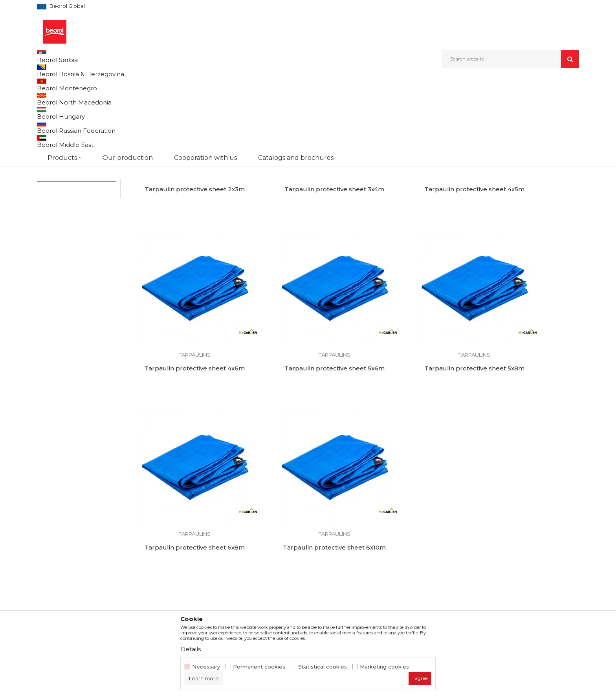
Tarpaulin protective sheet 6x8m (411, 398)
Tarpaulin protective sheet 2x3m (182, 244)
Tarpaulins (53, 154)
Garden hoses (58, 126)
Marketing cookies (384, 667)
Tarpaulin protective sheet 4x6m (526, 244)
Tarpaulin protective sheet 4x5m (411, 244)
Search (77, 253)
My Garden (58, 203)
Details (191, 649)
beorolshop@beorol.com (99, 556)
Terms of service (334, 521)
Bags (46, 173)
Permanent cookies (259, 667)
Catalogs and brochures (207, 565)
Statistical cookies (323, 667)
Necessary (206, 667)
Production (190, 543)
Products (79, 85)
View (497, 98)
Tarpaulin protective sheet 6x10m (526, 398)
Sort (388, 98)
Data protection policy (342, 543)
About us (187, 521)
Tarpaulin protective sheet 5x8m (296, 398)
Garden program (114, 85)
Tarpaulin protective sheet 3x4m (297, 244)
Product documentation (208, 554)
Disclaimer (326, 532)
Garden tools (55, 116)
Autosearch (357, 98)
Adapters (53, 135)
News (182, 532)
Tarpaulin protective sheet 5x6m (182, 398)
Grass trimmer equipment (72, 164)
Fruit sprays (54, 145)
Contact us (189, 576)
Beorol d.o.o (50, 85)
